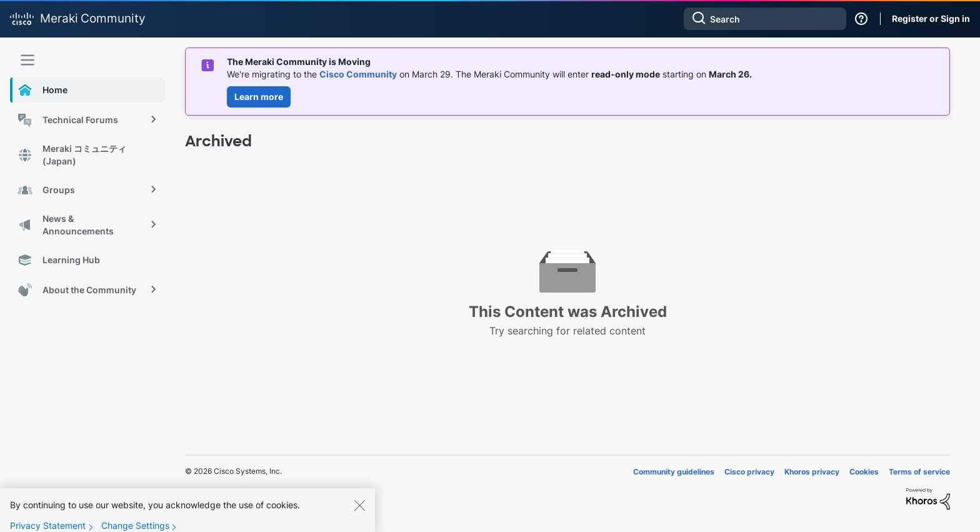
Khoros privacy (812, 472)
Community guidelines (674, 472)
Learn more (259, 97)
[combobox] (765, 19)
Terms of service (919, 472)
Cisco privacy (749, 472)
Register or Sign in (931, 18)
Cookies (864, 472)
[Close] (359, 511)
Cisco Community (358, 74)
